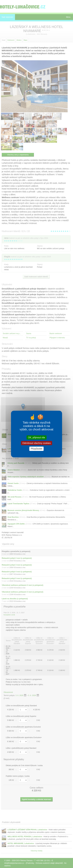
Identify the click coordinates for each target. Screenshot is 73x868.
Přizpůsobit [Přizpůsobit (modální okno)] (36, 449)
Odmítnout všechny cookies (37, 443)
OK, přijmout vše (36, 438)
